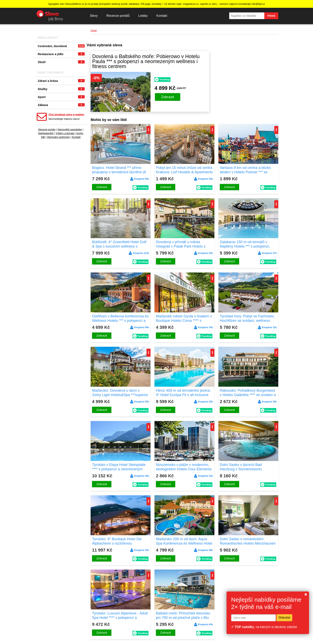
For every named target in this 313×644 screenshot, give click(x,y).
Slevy (94, 16)
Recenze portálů (118, 16)
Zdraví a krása (61, 81)
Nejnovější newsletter (70, 129)
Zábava (61, 105)
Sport (61, 97)
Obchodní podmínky (58, 137)
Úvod (94, 30)
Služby (61, 89)
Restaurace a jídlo (61, 54)
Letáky (143, 16)
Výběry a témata (65, 133)
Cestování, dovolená (61, 46)
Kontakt (162, 16)
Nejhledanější (46, 133)
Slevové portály (47, 129)
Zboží (61, 62)
